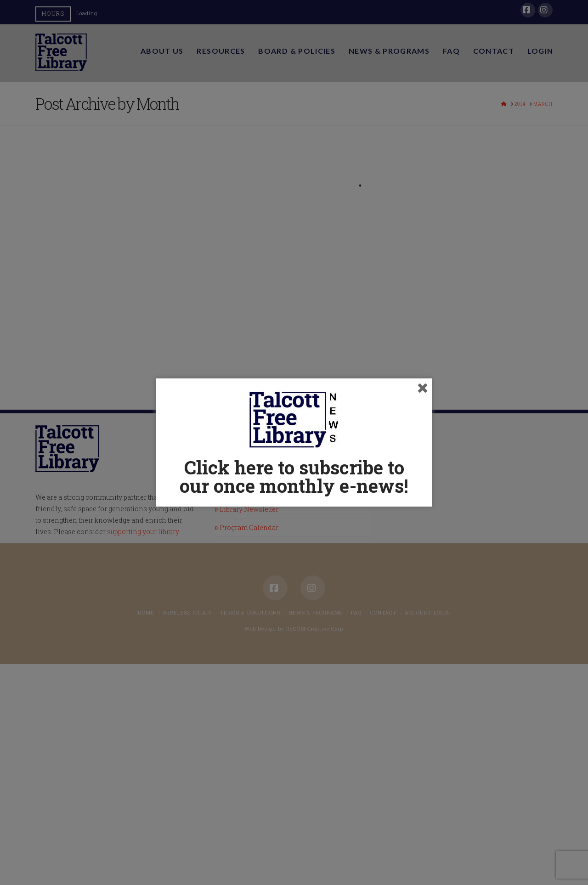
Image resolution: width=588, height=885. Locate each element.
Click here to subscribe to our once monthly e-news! (294, 476)
